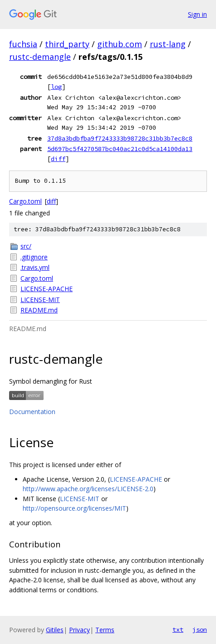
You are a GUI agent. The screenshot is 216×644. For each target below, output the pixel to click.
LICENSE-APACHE (47, 289)
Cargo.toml (25, 201)
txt (178, 629)
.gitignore (34, 257)
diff (58, 159)
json (200, 629)
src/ (26, 246)
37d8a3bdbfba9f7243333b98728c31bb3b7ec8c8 (120, 138)
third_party (67, 44)
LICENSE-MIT (40, 300)
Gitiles (55, 630)
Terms (105, 630)
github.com (120, 44)
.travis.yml (35, 267)
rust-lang (168, 44)
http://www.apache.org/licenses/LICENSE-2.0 (88, 489)
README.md (39, 310)
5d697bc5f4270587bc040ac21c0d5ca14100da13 (120, 149)
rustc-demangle (40, 57)
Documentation (32, 412)
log (56, 87)
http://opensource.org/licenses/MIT (74, 508)
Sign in (197, 14)
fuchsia (23, 44)
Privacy (79, 630)
